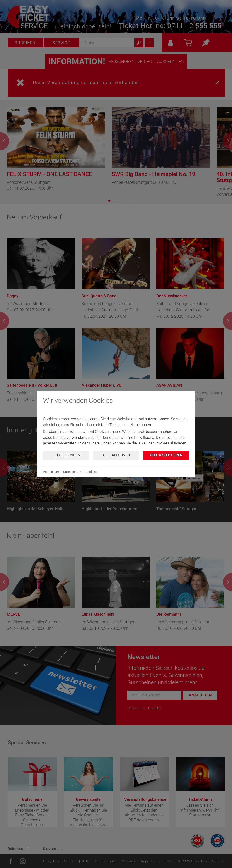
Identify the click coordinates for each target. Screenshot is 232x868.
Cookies (91, 472)
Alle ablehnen (116, 455)
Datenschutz (72, 472)
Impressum (51, 472)
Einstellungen (66, 455)
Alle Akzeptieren (166, 455)
